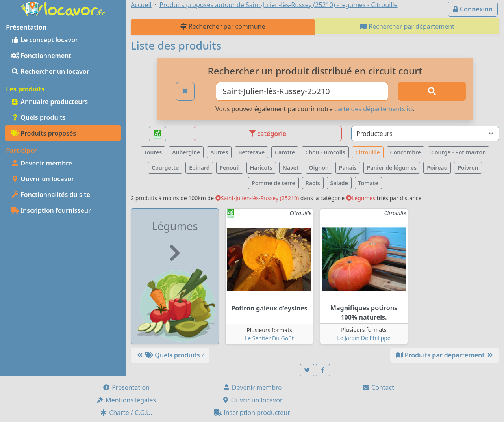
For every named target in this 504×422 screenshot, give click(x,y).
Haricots (261, 168)
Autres (219, 152)
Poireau (437, 168)
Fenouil (230, 168)
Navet (291, 168)
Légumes (361, 198)
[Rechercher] (432, 91)
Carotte (285, 152)
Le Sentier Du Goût (269, 338)
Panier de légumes (392, 168)
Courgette (165, 168)
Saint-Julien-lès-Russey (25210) (257, 198)
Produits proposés (44, 133)
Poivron (468, 168)
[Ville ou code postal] (302, 91)
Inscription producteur (252, 413)
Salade (339, 183)
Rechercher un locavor (50, 71)
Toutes (153, 152)
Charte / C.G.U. (126, 413)
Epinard (199, 168)
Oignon (319, 168)
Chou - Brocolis (325, 152)
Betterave (251, 152)
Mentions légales (126, 400)
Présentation (126, 387)
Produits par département (445, 355)
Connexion (473, 9)
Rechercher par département (407, 26)
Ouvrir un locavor (43, 179)
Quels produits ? (170, 355)
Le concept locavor (44, 40)
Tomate (368, 183)
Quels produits (38, 117)
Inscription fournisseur (51, 210)
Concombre (406, 152)
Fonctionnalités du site (51, 195)
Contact (378, 387)
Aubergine (186, 152)
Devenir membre (42, 163)
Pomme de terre (273, 183)
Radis (313, 183)
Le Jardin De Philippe (364, 338)
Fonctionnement (41, 56)
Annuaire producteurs (49, 102)
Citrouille (368, 152)
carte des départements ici (373, 109)
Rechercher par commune (223, 26)
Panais (348, 168)
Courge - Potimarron (459, 152)
